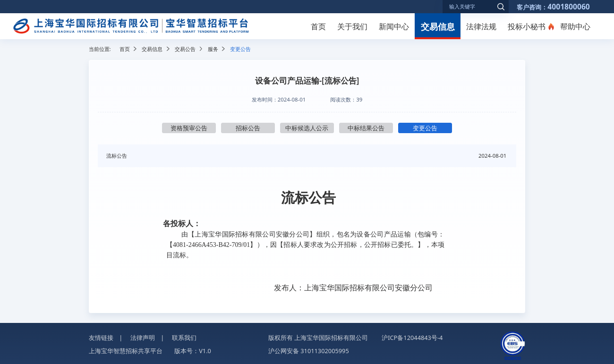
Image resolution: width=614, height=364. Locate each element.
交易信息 (438, 26)
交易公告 (185, 49)
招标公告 (248, 128)
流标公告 (117, 156)
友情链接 (101, 338)
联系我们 (184, 338)
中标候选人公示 (307, 128)
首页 (318, 26)
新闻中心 (394, 26)
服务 (213, 49)
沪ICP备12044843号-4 (412, 338)
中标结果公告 (366, 128)
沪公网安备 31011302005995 (309, 351)
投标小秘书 (527, 26)
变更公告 (425, 128)
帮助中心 (575, 26)
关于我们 (352, 26)
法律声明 (143, 338)
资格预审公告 (189, 128)
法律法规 (481, 26)
